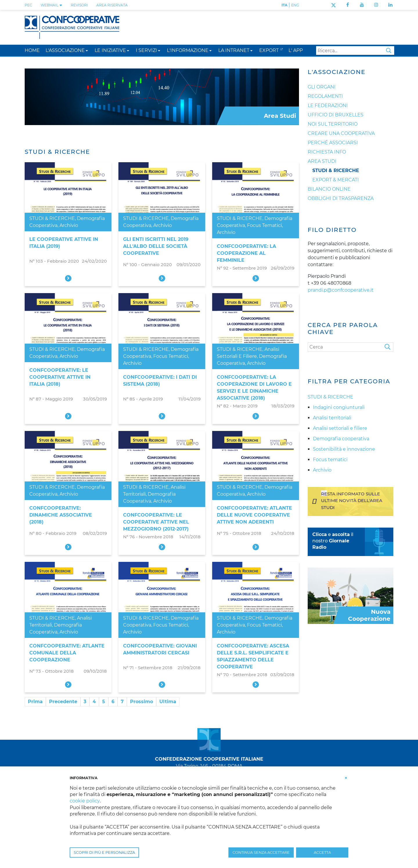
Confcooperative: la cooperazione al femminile (246, 253)
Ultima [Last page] (168, 702)
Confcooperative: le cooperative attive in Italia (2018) (60, 377)
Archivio (69, 225)
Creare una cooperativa (341, 133)
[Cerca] (351, 347)
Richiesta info (327, 152)
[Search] (355, 50)
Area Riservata (112, 5)
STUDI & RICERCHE (52, 218)
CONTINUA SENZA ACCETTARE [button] (261, 852)
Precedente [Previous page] (63, 702)
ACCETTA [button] (322, 852)
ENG (295, 5)
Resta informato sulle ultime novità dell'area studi (352, 500)
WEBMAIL (52, 5)
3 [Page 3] (85, 702)
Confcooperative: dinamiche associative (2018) (61, 515)
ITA (284, 5)
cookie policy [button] (85, 801)
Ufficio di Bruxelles (336, 115)
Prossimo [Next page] (142, 702)
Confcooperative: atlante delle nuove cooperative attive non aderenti (254, 515)
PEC (28, 5)
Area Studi (322, 161)
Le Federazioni (328, 105)
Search (389, 50)
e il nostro (333, 541)
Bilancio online (329, 189)
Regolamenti (325, 96)
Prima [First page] (35, 702)
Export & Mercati (336, 180)
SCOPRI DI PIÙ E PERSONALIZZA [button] (104, 852)
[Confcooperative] (72, 27)
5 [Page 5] (104, 702)
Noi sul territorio (333, 124)
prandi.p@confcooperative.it (341, 290)
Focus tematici (264, 225)
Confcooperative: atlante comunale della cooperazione (67, 653)
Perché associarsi (333, 143)
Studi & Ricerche (336, 170)
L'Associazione (337, 72)
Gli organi (322, 87)
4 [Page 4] (94, 702)
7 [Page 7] (122, 702)
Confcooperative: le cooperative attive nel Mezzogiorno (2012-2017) (156, 522)
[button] (87, 50)
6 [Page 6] (113, 702)
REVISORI (79, 5)
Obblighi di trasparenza (341, 198)
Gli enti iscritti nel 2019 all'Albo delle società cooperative (156, 246)
